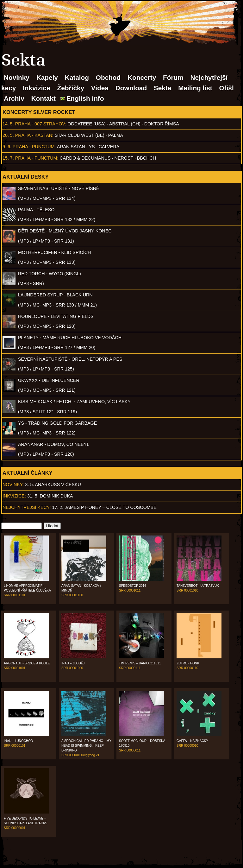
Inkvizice (37, 88)
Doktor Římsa (162, 124)
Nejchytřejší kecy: (27, 507)
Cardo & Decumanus (85, 158)
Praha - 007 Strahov (40, 124)
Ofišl (226, 88)
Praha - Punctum (34, 147)
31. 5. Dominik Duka (50, 496)
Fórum (173, 77)
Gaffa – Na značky (192, 741)
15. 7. (8, 158)
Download (131, 88)
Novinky (17, 77)
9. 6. (7, 147)
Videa (100, 88)
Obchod (108, 77)
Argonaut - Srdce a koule (27, 663)
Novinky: (13, 485)
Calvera (109, 147)
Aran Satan (71, 147)
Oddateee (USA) (86, 124)
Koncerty (142, 77)
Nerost (124, 158)
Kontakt (44, 98)
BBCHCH (146, 158)
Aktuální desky (26, 177)
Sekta (163, 88)
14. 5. (8, 124)
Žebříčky (71, 88)
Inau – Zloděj (73, 663)
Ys (92, 147)
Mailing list (195, 88)
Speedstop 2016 (133, 586)
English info (85, 98)
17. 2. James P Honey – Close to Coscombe (104, 507)
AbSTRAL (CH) (125, 124)
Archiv (14, 98)
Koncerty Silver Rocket (39, 112)
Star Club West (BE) (80, 135)
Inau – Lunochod (18, 741)
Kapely (47, 77)
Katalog (77, 77)
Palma (116, 135)
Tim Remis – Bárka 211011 (140, 663)
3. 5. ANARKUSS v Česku (53, 485)
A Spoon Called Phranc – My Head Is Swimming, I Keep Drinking (86, 746)
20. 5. (8, 135)
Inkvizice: (14, 496)
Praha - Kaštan (34, 135)
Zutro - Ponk (188, 663)
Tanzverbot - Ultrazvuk (198, 586)
